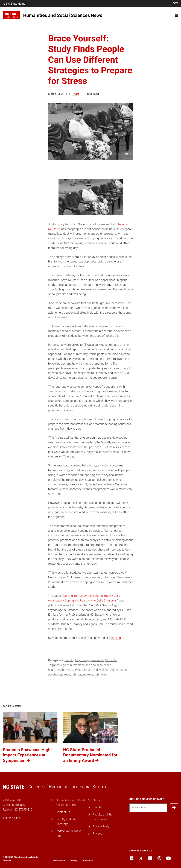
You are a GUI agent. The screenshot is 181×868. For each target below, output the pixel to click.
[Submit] (174, 808)
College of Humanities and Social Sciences (84, 665)
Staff (76, 94)
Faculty (69, 660)
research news (97, 674)
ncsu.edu (115, 638)
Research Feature (75, 674)
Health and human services (66, 670)
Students (111, 660)
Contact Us (63, 812)
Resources (88, 861)
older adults (119, 670)
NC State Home (14, 4)
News (96, 800)
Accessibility (101, 826)
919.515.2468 (11, 818)
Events (97, 807)
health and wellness (97, 670)
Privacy (97, 833)
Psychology (83, 660)
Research (98, 660)
